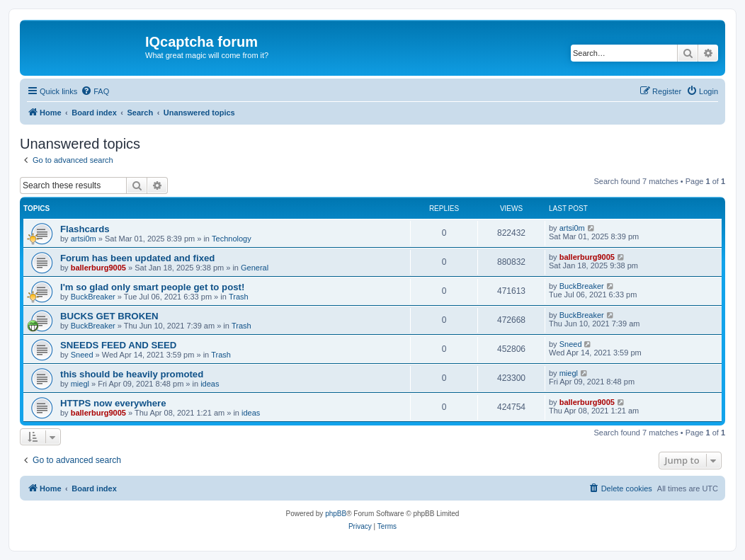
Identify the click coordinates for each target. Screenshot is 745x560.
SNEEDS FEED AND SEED (118, 345)
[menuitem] (95, 91)
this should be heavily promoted (132, 374)
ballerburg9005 (98, 268)
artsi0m (84, 239)
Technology (232, 239)
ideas (210, 384)
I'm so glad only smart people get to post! (152, 287)
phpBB (336, 514)
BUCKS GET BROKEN (109, 316)
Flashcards (85, 229)
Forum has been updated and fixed (137, 258)
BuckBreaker (93, 297)
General (255, 268)
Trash (239, 297)
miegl (80, 384)
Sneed (82, 355)
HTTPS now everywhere (113, 403)
